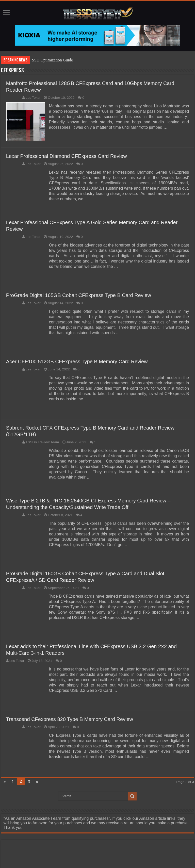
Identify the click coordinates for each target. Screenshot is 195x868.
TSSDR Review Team (42, 442)
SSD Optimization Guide (52, 60)
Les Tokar (33, 98)
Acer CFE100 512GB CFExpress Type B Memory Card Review (77, 362)
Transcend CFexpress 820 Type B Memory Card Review (70, 719)
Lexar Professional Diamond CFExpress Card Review (67, 156)
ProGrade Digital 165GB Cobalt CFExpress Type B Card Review (79, 295)
